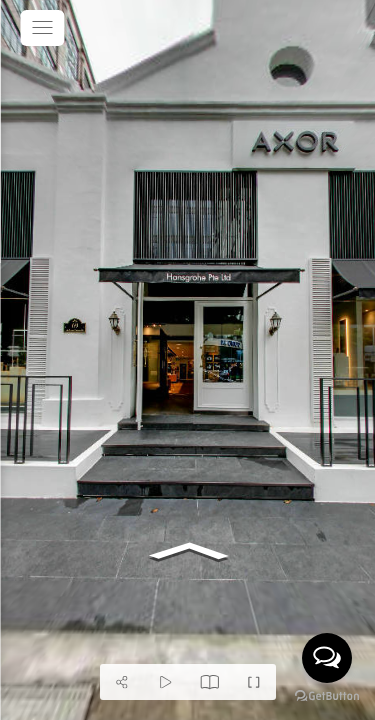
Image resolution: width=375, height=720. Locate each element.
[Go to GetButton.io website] (327, 698)
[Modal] (210, 682)
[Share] (122, 682)
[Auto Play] (166, 682)
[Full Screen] (254, 682)
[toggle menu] (42, 28)
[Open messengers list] (327, 658)
